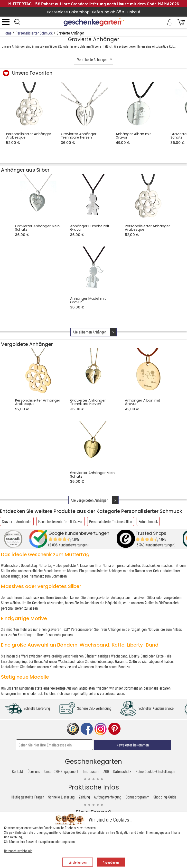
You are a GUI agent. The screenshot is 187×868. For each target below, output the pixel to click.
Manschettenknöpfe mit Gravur (61, 521)
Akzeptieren (111, 862)
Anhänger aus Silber (25, 170)
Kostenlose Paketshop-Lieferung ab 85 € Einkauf (93, 12)
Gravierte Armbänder (17, 521)
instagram (101, 729)
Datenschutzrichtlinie (18, 851)
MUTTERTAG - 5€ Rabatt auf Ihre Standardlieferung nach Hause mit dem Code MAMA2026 (94, 4)
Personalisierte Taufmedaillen (111, 521)
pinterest (114, 729)
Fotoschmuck (148, 521)
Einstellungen (78, 862)
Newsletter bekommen (133, 745)
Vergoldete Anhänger (27, 344)
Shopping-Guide (165, 797)
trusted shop (73, 729)
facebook (87, 729)
